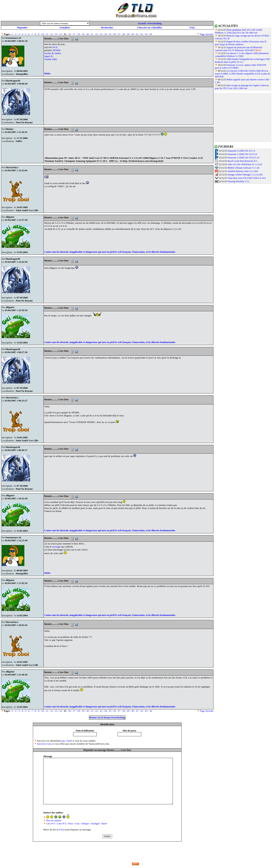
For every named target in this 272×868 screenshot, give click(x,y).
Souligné (95, 823)
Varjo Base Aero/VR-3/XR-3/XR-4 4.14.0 (246, 178)
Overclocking (155, 23)
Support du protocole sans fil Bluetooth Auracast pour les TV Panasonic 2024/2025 (239, 49)
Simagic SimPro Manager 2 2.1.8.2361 (245, 175)
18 (78, 34)
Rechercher (107, 27)
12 (51, 34)
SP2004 (56, 50)
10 (43, 34)
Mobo (47, 73)
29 (128, 34)
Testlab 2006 (51, 59)
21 (92, 34)
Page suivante (207, 34)
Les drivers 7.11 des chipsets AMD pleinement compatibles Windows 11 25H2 (242, 55)
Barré (104, 823)
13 (56, 34)
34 (151, 34)
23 (101, 34)
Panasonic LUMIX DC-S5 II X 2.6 (243, 158)
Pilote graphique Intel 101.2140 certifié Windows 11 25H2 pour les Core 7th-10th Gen (239, 31)
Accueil (142, 23)
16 (70, 34)
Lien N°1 (51, 823)
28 (124, 34)
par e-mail (67, 741)
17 (74, 34)
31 (137, 34)
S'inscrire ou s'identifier (150, 27)
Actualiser (65, 27)
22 (97, 34)
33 (146, 34)
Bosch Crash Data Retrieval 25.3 (243, 161)
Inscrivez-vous (44, 744)
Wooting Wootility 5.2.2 (238, 181)
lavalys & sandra (52, 53)
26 (115, 34)
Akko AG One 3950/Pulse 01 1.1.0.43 (245, 164)
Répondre (22, 27)
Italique (85, 823)
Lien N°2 (62, 823)
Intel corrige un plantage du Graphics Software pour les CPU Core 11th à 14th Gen (242, 87)
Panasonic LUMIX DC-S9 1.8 (241, 151)
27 (119, 34)
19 (83, 34)
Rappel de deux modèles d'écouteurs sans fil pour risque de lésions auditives (241, 43)
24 (105, 34)
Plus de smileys (54, 820)
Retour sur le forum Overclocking (107, 717)
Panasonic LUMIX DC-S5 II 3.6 (242, 154)
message (56, 547)
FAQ (192, 27)
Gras (77, 823)
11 (47, 34)
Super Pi (48, 56)
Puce (71, 823)
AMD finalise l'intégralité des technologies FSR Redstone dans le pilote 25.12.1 (242, 61)
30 (133, 34)
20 (88, 34)
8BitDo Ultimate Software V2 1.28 (243, 168)
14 (61, 34)
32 (142, 34)
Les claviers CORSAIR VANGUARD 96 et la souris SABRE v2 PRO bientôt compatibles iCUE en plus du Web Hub (243, 74)
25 (110, 34)
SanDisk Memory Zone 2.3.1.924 (243, 171)
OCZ (55, 47)
